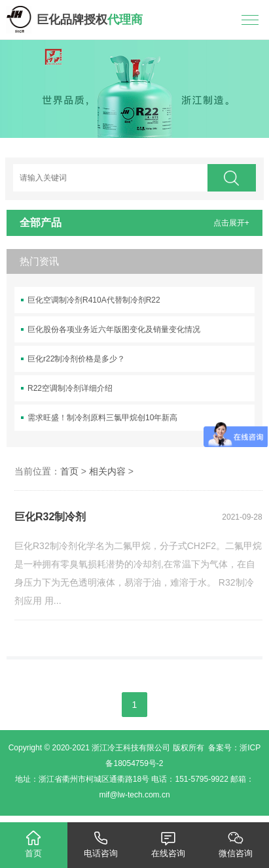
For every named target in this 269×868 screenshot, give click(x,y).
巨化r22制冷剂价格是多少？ (76, 359)
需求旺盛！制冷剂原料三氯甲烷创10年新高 (102, 418)
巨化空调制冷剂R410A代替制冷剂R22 (94, 300)
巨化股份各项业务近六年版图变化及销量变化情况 (114, 329)
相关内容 (107, 471)
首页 (69, 471)
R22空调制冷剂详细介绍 (70, 388)
